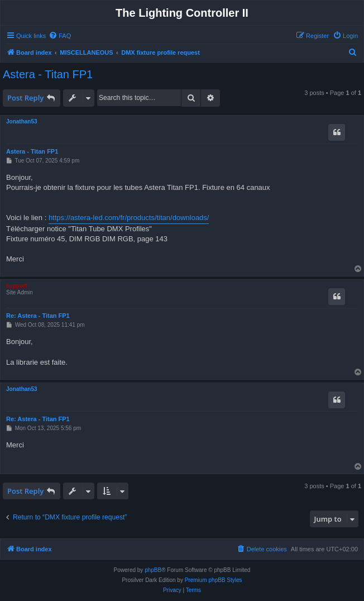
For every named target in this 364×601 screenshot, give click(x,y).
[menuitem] (60, 36)
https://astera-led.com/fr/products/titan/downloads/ (129, 218)
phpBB (153, 570)
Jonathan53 (22, 121)
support (16, 286)
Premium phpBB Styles (214, 580)
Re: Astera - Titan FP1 (38, 316)
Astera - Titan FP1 (48, 74)
